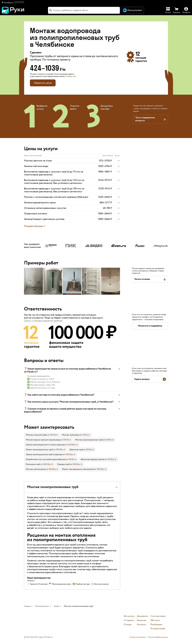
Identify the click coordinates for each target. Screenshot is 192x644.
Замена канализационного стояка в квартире (45, 445)
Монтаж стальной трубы (37, 435)
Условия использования (138, 637)
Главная (27, 606)
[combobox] (84, 10)
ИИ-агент (155, 620)
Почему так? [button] (71, 76)
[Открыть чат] (133, 10)
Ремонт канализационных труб (39, 450)
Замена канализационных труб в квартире (44, 454)
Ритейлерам (156, 625)
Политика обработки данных (158, 637)
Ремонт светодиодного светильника (78, 469)
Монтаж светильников (36, 469)
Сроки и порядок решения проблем (43, 321)
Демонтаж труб (76, 450)
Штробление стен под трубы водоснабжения (46, 459)
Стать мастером (158, 616)
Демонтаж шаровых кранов (93, 459)
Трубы (56, 606)
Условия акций (158, 629)
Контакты (142, 625)
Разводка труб (63, 464)
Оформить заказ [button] (43, 83)
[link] (42, 435)
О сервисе (129, 620)
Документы (142, 616)
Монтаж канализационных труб (89, 440)
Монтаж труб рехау (71, 435)
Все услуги (129, 616)
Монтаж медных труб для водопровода (43, 440)
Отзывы (128, 625)
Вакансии (141, 620)
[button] (13, 3)
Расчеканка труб (33, 464)
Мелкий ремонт (42, 606)
